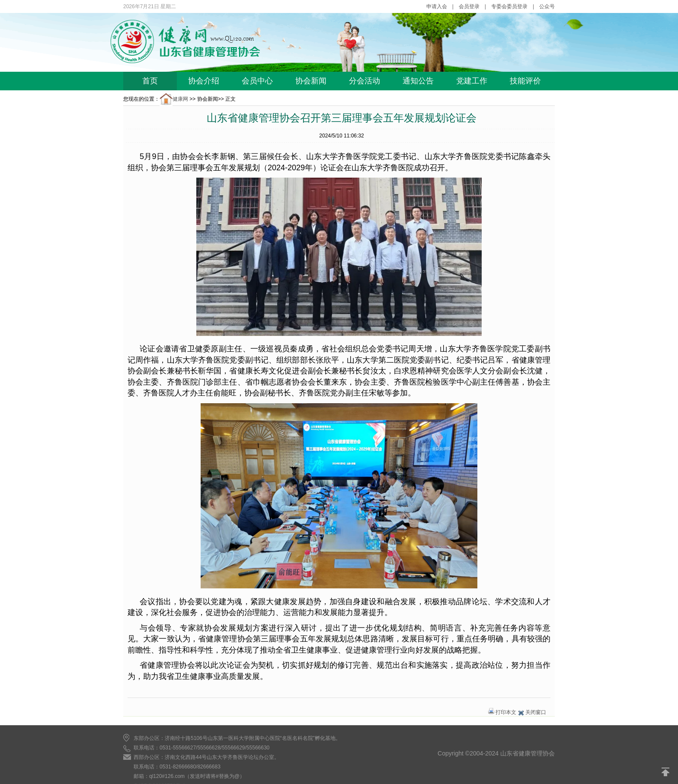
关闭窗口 (536, 712)
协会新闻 (311, 81)
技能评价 (525, 81)
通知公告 (418, 81)
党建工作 (472, 81)
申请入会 (437, 6)
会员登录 (469, 6)
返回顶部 (666, 772)
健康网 (174, 99)
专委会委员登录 (509, 6)
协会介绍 (204, 81)
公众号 (547, 6)
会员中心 (257, 81)
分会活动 (365, 81)
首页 (150, 81)
